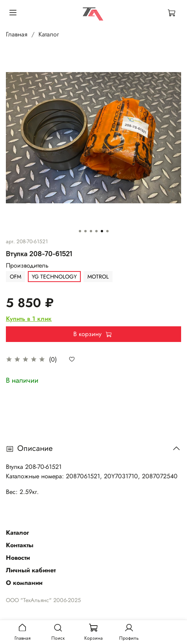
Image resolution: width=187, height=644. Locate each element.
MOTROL (98, 277)
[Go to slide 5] (102, 231)
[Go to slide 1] (80, 231)
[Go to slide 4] (96, 231)
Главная (17, 34)
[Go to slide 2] (85, 231)
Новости (18, 558)
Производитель (27, 265)
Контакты (20, 545)
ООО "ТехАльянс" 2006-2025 (43, 600)
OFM (15, 277)
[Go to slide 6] (107, 231)
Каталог (49, 34)
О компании (24, 583)
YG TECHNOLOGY (54, 277)
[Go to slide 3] (91, 231)
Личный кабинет (31, 570)
